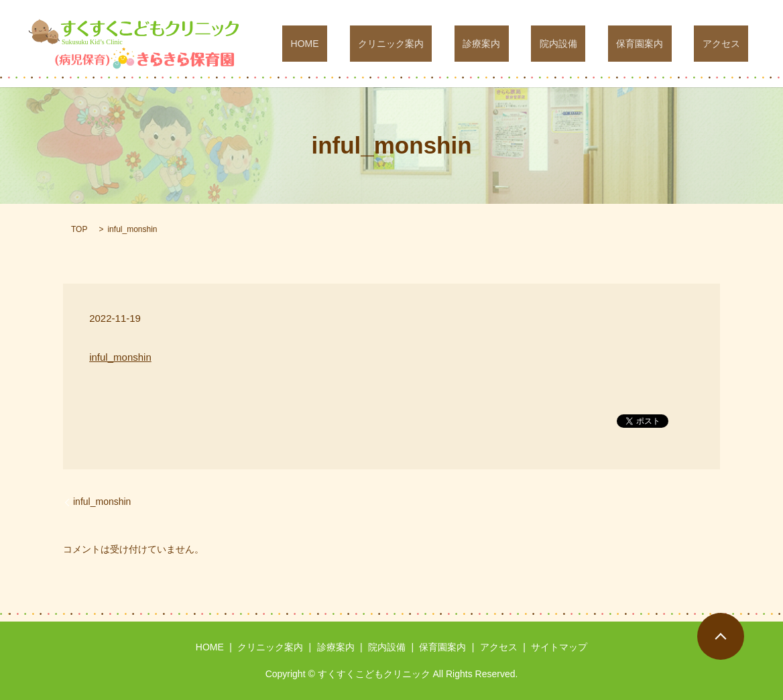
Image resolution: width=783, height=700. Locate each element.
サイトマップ (559, 647)
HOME (396, 44)
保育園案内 (665, 44)
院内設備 (600, 44)
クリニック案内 (466, 44)
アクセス (729, 44)
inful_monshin (120, 357)
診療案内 (540, 44)
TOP (79, 229)
